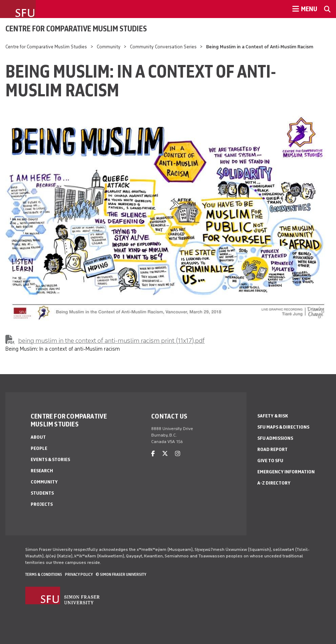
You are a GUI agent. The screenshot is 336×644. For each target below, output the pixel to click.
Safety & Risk (273, 416)
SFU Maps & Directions (283, 427)
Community (109, 47)
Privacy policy (79, 574)
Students (42, 493)
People (39, 448)
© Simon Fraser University (121, 574)
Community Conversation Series (163, 47)
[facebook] (153, 454)
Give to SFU (270, 461)
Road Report (272, 449)
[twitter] (165, 454)
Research (42, 471)
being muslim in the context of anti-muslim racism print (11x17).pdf (111, 341)
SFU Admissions (275, 438)
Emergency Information (286, 472)
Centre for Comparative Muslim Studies (76, 29)
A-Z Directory (274, 483)
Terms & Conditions (44, 574)
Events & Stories (50, 459)
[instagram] (178, 454)
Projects (42, 504)
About (38, 437)
